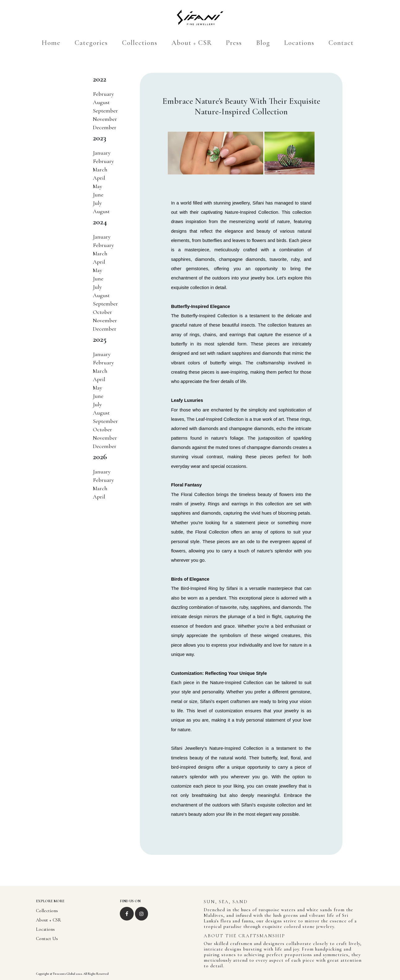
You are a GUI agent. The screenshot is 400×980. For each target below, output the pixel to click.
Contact (341, 43)
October (102, 312)
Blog (263, 43)
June (98, 195)
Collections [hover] (140, 43)
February (103, 94)
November (105, 119)
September (105, 111)
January (102, 153)
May (98, 186)
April (99, 178)
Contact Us (47, 938)
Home (51, 43)
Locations (299, 43)
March (100, 169)
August (101, 102)
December (105, 127)
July (97, 203)
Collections (47, 911)
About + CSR (192, 43)
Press (234, 43)
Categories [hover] (91, 43)
